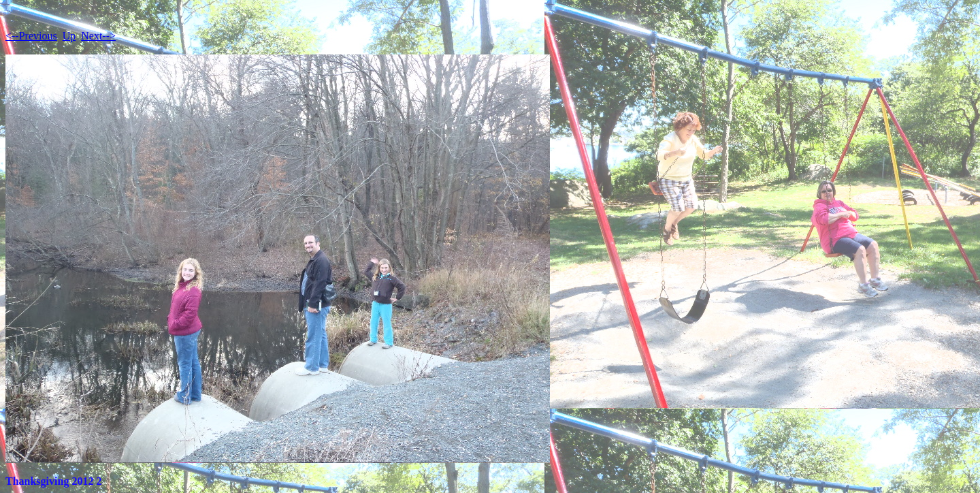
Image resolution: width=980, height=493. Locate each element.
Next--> (98, 36)
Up (69, 36)
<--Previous (31, 36)
